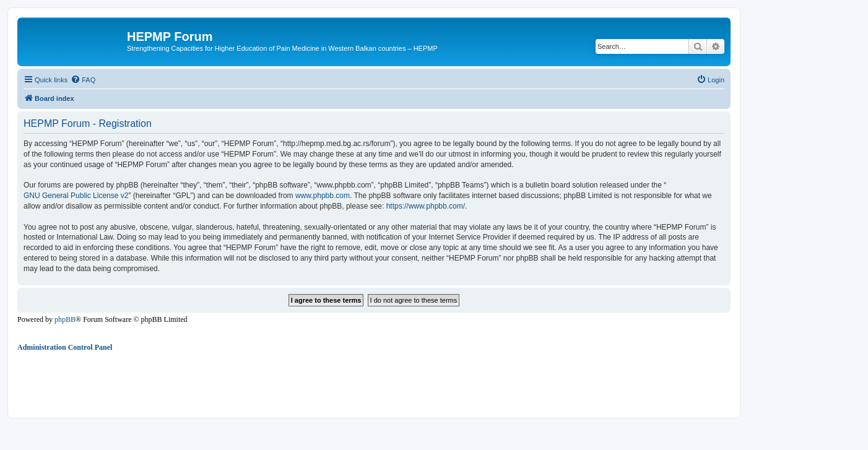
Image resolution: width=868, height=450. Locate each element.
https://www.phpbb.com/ (426, 206)
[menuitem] (83, 80)
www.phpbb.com (323, 196)
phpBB (65, 319)
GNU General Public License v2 (76, 196)
